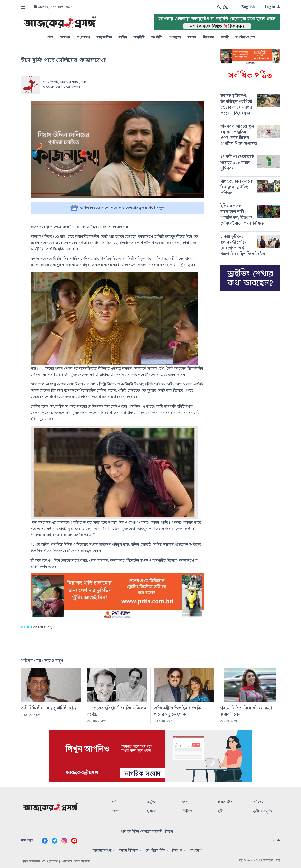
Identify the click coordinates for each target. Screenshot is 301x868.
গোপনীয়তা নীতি (155, 851)
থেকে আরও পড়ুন (38, 627)
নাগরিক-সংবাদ (245, 38)
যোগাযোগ (195, 851)
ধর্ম (114, 802)
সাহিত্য (258, 802)
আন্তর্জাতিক (104, 38)
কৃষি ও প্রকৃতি (262, 812)
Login (272, 7)
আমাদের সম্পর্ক (102, 851)
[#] (250, 105)
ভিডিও (187, 812)
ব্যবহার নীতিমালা (128, 851)
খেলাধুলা (175, 38)
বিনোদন (209, 38)
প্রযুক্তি (151, 802)
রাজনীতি (139, 38)
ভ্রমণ (115, 812)
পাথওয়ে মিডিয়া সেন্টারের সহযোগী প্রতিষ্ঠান (147, 832)
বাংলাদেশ (83, 38)
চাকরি (225, 38)
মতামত (192, 38)
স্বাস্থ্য (186, 802)
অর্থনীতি (157, 38)
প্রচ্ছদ (50, 38)
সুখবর (151, 812)
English (248, 7)
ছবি (220, 812)
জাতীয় (123, 38)
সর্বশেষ (65, 38)
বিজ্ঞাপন (177, 851)
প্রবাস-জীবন (226, 802)
